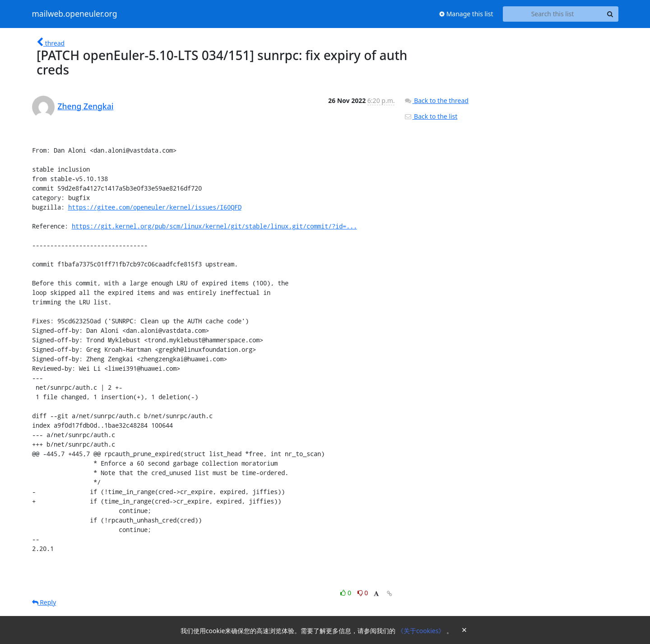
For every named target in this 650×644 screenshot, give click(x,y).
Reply (44, 602)
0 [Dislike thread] (363, 593)
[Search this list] (553, 14)
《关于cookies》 (422, 631)
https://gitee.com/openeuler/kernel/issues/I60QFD (155, 207)
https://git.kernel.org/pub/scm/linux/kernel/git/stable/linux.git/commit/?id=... (214, 226)
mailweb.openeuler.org (75, 14)
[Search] (610, 14)
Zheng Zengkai (86, 106)
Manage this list (466, 14)
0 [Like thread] (346, 593)
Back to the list (431, 116)
